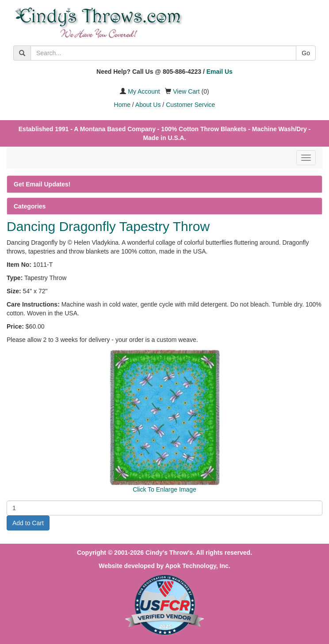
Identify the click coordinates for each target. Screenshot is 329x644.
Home (122, 105)
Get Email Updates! (42, 184)
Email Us (220, 72)
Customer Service (190, 105)
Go (306, 53)
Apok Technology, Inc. (197, 566)
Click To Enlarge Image (164, 489)
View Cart (186, 91)
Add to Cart (28, 523)
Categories (30, 206)
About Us (148, 105)
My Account (144, 91)
